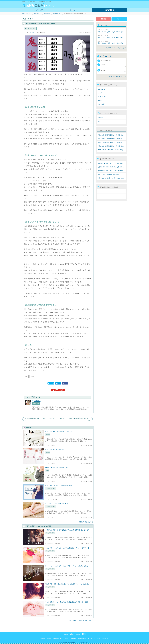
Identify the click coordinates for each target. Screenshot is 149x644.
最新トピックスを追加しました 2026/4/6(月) (110, 42)
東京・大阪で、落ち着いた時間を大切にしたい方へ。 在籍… (112, 174)
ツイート (51, 383)
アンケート (91, 638)
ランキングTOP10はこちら (116, 77)
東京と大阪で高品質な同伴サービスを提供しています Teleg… (112, 135)
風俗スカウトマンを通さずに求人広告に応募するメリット (75, 419)
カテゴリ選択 (47, 14)
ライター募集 (65, 638)
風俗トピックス (75, 10)
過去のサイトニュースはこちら (115, 48)
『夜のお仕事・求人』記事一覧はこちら (80, 620)
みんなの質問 (39, 10)
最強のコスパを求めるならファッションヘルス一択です (40, 419)
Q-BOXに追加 (58, 390)
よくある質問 (56, 638)
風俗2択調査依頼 (82, 638)
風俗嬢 (100, 100)
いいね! (32, 377)
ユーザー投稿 (73, 638)
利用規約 (49, 638)
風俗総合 (100, 118)
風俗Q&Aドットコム (27, 14)
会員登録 (103, 19)
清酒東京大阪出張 (104, 61)
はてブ (58, 383)
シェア (65, 383)
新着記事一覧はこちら (85, 522)
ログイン (119, 19)
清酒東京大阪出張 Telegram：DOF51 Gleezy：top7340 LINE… (112, 150)
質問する (110, 10)
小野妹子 (33, 32)
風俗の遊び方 (102, 89)
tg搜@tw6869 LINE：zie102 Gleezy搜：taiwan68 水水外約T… (112, 163)
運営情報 (98, 638)
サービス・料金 (102, 97)
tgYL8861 (112, 71)
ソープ (100, 93)
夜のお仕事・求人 (57, 14)
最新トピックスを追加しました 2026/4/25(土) (111, 37)
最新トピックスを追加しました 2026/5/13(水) (111, 31)
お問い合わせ (105, 638)
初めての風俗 (102, 104)
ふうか (112, 65)
